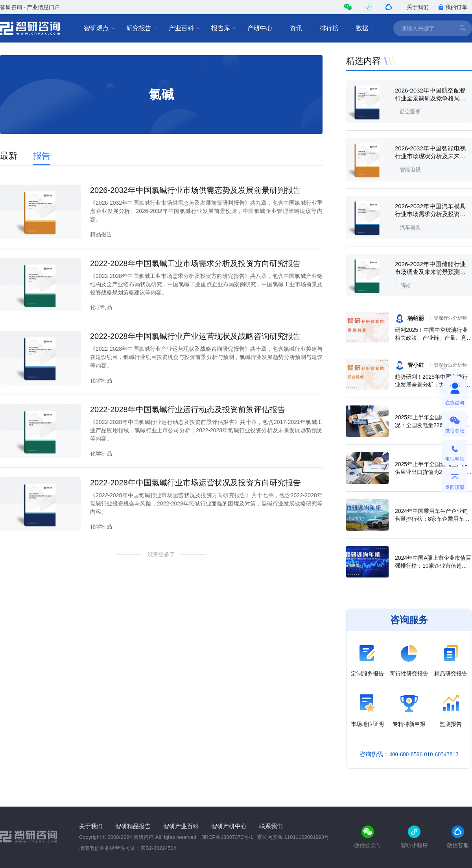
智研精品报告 (133, 826)
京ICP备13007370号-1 (227, 837)
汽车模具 (410, 227)
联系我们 (271, 826)
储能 (405, 285)
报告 (42, 156)
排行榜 (332, 28)
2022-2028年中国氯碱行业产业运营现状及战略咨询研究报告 (195, 336)
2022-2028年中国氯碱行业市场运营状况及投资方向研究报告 (195, 483)
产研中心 (263, 28)
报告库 (224, 28)
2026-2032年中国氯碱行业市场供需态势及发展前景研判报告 (195, 190)
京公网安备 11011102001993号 (293, 837)
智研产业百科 (181, 826)
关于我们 (418, 7)
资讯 (299, 28)
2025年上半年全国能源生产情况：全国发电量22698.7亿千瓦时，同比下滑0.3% (432, 425)
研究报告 (142, 28)
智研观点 (100, 28)
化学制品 (101, 307)
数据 (365, 28)
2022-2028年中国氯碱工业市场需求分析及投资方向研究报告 (195, 263)
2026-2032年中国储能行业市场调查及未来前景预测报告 (430, 272)
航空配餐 (410, 112)
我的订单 (453, 7)
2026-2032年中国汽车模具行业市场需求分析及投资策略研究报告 (430, 214)
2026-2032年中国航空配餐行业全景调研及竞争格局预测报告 (430, 98)
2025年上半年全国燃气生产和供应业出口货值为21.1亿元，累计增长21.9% (433, 472)
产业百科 (184, 28)
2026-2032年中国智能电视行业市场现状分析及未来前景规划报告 (430, 156)
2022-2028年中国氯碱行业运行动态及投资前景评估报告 (188, 409)
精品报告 (101, 234)
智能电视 (410, 169)
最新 (9, 156)
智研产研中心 (229, 826)
